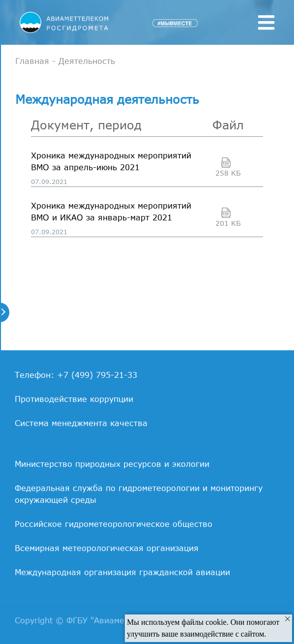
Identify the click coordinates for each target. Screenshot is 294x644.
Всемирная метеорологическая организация (107, 548)
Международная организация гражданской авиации (122, 572)
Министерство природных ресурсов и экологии (112, 464)
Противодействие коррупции (74, 399)
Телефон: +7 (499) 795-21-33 (76, 375)
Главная (32, 61)
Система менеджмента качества (81, 423)
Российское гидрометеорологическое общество (114, 524)
